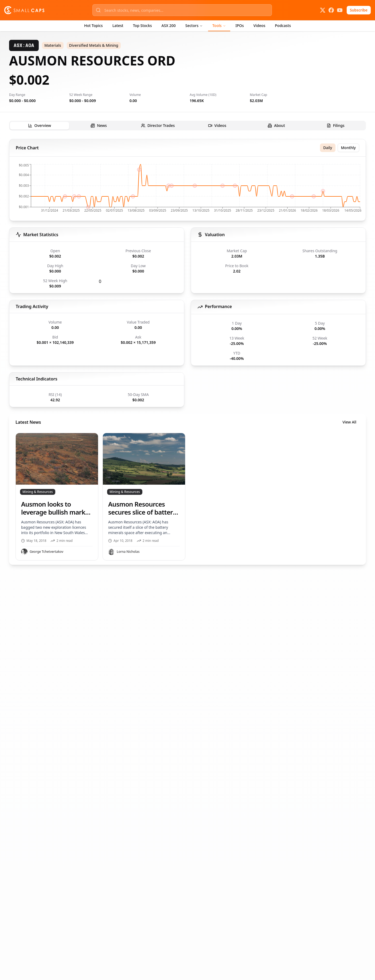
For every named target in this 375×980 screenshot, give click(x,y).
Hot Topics (93, 26)
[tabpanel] (187, 352)
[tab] (40, 126)
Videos (259, 26)
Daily (328, 148)
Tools (219, 26)
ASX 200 (169, 26)
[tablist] (187, 126)
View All (349, 422)
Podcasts (283, 26)
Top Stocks (142, 26)
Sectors (194, 26)
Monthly (349, 148)
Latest (118, 26)
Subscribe (359, 10)
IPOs (240, 26)
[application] (187, 190)
